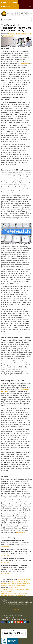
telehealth (5, 585)
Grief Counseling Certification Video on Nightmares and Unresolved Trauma (14, 594)
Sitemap (16, 609)
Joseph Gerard (8, 36)
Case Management (24, 579)
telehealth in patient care (17, 585)
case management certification (21, 583)
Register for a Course (9, 7)
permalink (14, 587)
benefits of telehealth (16, 581)
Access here (5, 547)
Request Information (9, 2)
